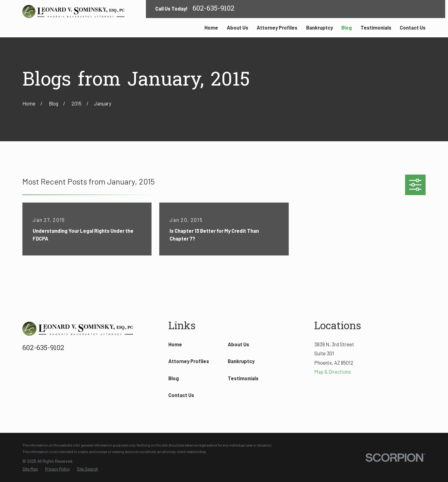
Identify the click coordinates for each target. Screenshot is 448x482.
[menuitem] (30, 469)
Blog (174, 378)
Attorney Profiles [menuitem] (277, 28)
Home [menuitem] (211, 28)
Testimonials (243, 378)
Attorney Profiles (189, 361)
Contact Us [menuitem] (413, 28)
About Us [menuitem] (238, 28)
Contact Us (181, 395)
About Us (238, 344)
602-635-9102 (213, 9)
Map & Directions (333, 372)
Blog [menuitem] (347, 28)
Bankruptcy (241, 361)
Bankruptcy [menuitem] (320, 28)
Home (175, 344)
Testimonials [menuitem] (376, 28)
